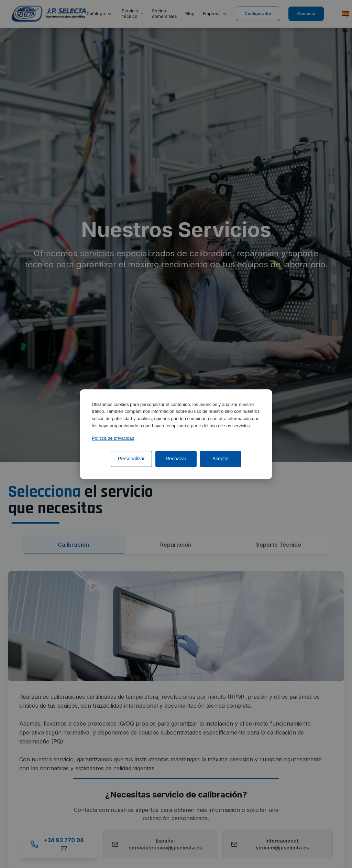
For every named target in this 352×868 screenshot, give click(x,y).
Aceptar (221, 459)
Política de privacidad (113, 438)
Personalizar (131, 459)
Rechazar (176, 459)
